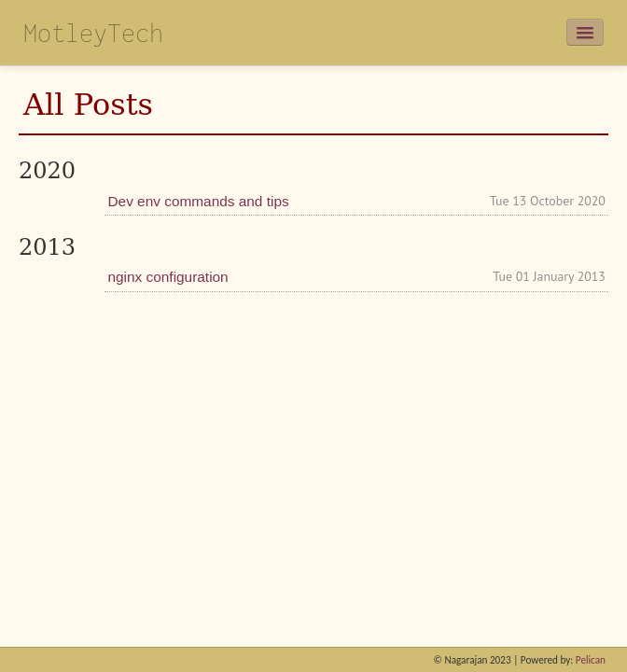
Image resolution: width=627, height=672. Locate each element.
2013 (47, 247)
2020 (47, 171)
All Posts (88, 105)
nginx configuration (167, 277)
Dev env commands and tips (198, 201)
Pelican (591, 660)
